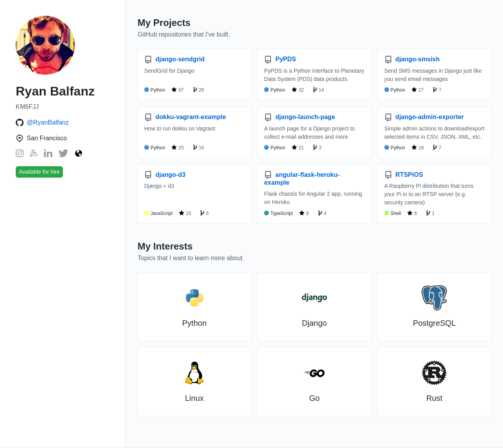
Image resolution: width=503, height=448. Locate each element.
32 (298, 90)
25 (177, 147)
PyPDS (280, 59)
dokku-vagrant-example (185, 117)
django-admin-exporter (424, 117)
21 (298, 147)
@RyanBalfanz (48, 122)
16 (199, 147)
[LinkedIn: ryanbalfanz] (48, 155)
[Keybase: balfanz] (34, 155)
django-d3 (165, 175)
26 (199, 90)
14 (319, 90)
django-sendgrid (174, 59)
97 (177, 90)
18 (418, 147)
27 (418, 90)
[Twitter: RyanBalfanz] (63, 155)
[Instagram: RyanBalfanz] (20, 155)
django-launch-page (299, 117)
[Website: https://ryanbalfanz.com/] (79, 154)
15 (185, 213)
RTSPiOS (404, 175)
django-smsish (412, 59)
